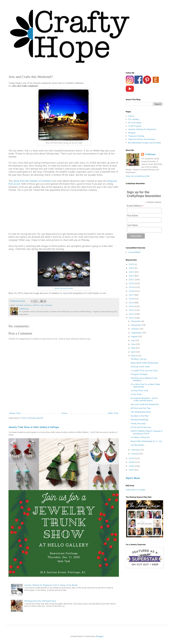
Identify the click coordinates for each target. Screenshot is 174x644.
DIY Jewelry (134, 119)
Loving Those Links (139, 390)
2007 (132, 470)
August (135, 336)
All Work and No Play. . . (142, 408)
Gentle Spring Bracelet (64, 288)
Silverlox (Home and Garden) (142, 139)
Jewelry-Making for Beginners (142, 129)
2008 (132, 466)
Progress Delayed (139, 374)
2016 (132, 299)
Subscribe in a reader (136, 490)
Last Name (132, 225)
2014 (132, 306)
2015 (132, 303)
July (133, 340)
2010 (132, 458)
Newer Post (15, 413)
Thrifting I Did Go (139, 359)
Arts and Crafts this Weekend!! (145, 404)
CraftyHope (150, 154)
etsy (42, 305)
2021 (132, 279)
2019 (132, 287)
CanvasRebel (134, 252)
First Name (132, 216)
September (137, 333)
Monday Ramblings (140, 420)
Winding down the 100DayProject (40, 601)
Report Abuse (133, 478)
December (136, 321)
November (136, 325)
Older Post (113, 413)
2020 (132, 283)
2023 (132, 272)
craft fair (36, 305)
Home (64, 413)
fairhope (49, 305)
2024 (132, 268)
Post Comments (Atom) (32, 418)
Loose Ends (136, 394)
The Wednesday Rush (141, 412)
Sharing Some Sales (140, 367)
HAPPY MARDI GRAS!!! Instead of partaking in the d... (147, 432)
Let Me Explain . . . (139, 445)
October (135, 329)
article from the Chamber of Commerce (33, 181)
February (136, 450)
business (28, 305)
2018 (132, 291)
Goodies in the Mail (140, 416)
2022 (132, 276)
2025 (132, 264)
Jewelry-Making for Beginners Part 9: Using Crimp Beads (51, 585)
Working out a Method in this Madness (144, 379)
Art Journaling (135, 122)
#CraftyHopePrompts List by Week (144, 143)
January (135, 454)
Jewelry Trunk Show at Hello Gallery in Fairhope (34, 427)
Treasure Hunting (136, 136)
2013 (132, 310)
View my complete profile (138, 176)
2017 (132, 295)
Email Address (135, 206)
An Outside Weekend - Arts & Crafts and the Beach (144, 399)
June (133, 344)
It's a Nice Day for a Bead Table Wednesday (145, 385)
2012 (132, 314)
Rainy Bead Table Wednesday (144, 363)
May (133, 348)
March (134, 356)
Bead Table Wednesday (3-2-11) (146, 441)
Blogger (100, 636)
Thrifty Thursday (138, 423)
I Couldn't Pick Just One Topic (144, 370)
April (133, 352)
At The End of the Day (141, 427)
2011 (132, 318)
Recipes (132, 133)
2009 (132, 462)
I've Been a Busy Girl (140, 437)
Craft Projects (135, 126)
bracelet (20, 305)
